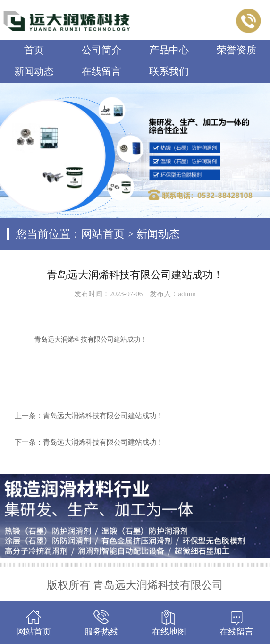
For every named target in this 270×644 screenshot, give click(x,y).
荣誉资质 (236, 50)
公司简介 (101, 50)
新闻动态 (34, 71)
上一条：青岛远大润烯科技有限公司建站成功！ (89, 416)
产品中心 (169, 50)
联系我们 (169, 71)
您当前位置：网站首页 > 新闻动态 (98, 234)
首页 (34, 50)
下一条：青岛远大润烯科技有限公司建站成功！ (89, 442)
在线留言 (101, 71)
